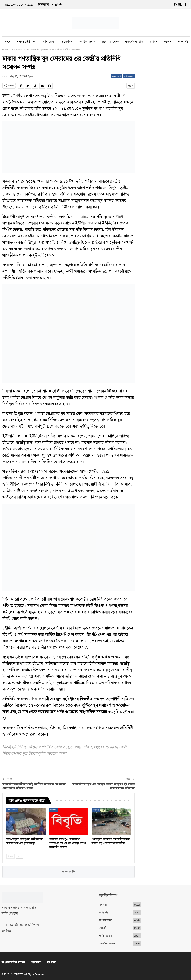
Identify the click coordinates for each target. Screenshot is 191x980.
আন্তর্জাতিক (67, 42)
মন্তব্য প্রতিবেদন (110, 42)
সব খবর (103, 904)
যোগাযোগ (36, 962)
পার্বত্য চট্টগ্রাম (24, 42)
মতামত (153, 42)
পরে (19, 856)
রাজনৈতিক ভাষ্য (134, 42)
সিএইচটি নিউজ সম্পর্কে (13, 962)
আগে (10, 856)
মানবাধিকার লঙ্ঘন (107, 943)
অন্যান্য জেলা (48, 42)
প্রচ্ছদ (8, 42)
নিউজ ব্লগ (43, 4)
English (57, 4)
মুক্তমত (168, 42)
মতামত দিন (69, 871)
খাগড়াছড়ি (53, 810)
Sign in (181, 5)
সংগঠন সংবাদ (87, 42)
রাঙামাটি (103, 928)
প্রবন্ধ (180, 42)
